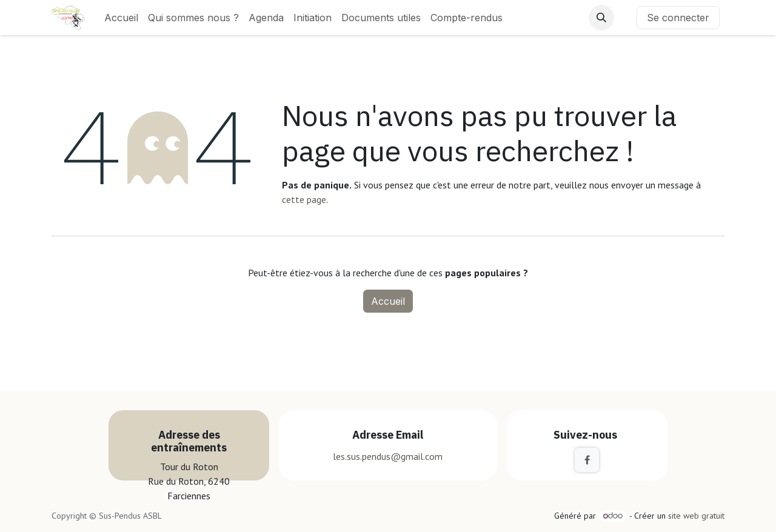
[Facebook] (587, 460)
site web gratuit (696, 516)
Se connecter (678, 18)
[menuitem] (121, 18)
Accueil (388, 301)
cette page (304, 199)
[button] (601, 18)
